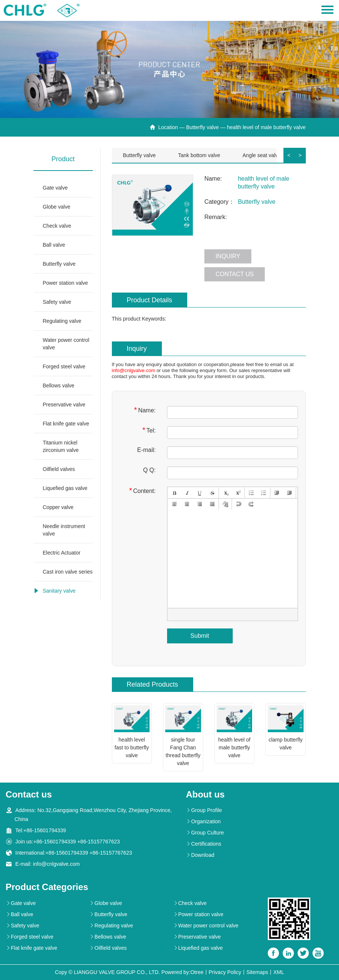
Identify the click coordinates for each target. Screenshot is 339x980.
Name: (145, 410)
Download (200, 855)
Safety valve (57, 302)
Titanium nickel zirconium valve (61, 446)
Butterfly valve (203, 127)
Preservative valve (64, 405)
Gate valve (55, 188)
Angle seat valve (262, 155)
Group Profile (204, 810)
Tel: (149, 430)
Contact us (235, 274)
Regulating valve (62, 321)
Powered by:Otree (183, 972)
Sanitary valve (59, 591)
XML (279, 972)
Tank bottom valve (199, 155)
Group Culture (205, 833)
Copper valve (58, 507)
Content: (142, 491)
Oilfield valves (59, 469)
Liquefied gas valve (65, 488)
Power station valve (65, 283)
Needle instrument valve (64, 530)
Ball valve (54, 245)
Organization (203, 821)
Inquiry (228, 256)
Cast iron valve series (68, 572)
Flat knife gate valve (66, 424)
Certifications (203, 844)
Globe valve (57, 207)
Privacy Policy (225, 972)
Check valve (57, 226)
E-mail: (147, 450)
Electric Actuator (62, 553)
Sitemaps (257, 972)
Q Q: (150, 470)
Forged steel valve (64, 366)
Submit (200, 636)
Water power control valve (66, 344)
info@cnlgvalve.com (134, 370)
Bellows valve (59, 386)
